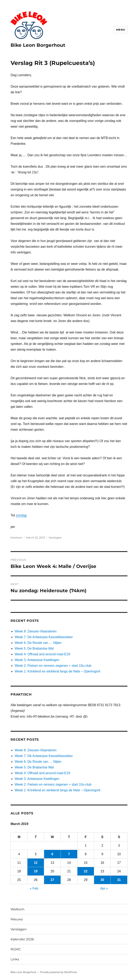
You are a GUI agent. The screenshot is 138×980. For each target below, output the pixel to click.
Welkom (17, 909)
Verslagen (55, 537)
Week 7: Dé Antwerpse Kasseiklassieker (44, 637)
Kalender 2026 (22, 939)
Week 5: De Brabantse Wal (34, 648)
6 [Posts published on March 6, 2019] (52, 854)
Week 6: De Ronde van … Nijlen (38, 643)
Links (15, 959)
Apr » (104, 888)
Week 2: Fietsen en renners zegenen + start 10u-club (53, 666)
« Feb (34, 888)
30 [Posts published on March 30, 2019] (102, 880)
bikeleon (16, 537)
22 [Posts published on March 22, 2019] (86, 871)
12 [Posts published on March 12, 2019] (36, 863)
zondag (21, 515)
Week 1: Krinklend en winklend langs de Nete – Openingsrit (57, 671)
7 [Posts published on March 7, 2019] (69, 854)
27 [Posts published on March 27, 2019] (52, 880)
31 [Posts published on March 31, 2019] (119, 880)
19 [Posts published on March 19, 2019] (36, 871)
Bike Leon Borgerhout (38, 45)
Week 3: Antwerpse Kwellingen (37, 660)
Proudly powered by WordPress (59, 972)
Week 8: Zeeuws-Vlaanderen (36, 631)
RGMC (16, 949)
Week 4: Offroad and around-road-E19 (42, 654)
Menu (121, 30)
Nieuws (17, 919)
